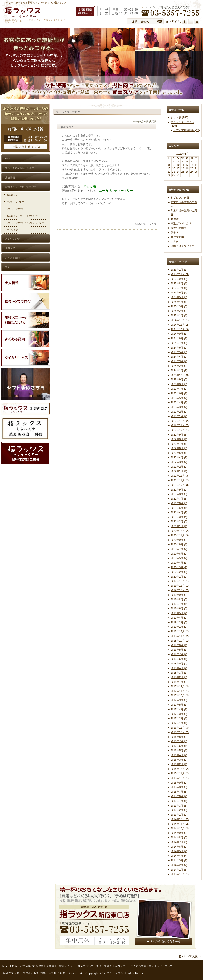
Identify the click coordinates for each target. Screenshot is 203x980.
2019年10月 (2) (180, 590)
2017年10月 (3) (180, 696)
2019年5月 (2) (179, 613)
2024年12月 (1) (180, 320)
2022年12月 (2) (180, 421)
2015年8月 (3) (179, 787)
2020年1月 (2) (179, 577)
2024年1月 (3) (179, 371)
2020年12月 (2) (180, 531)
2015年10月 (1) (180, 778)
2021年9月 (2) (179, 490)
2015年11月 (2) (180, 773)
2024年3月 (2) (179, 361)
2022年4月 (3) (179, 458)
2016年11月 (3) (180, 728)
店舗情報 (52, 966)
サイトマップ (165, 966)
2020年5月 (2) (179, 558)
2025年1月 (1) (179, 316)
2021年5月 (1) (179, 508)
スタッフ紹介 (104, 966)
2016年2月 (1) (179, 764)
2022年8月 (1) (179, 439)
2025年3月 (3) (179, 306)
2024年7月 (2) (179, 343)
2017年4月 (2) (179, 709)
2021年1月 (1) (179, 526)
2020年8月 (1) (179, 544)
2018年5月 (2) (179, 664)
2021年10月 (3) (180, 485)
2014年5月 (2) (179, 851)
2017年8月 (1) (179, 705)
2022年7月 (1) (179, 444)
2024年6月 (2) (179, 348)
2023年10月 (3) (180, 375)
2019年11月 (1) (180, 586)
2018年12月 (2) (180, 631)
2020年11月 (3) (180, 535)
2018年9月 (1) (179, 645)
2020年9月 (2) (179, 540)
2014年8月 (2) (179, 838)
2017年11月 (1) (180, 691)
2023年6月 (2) (179, 393)
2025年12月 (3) (180, 274)
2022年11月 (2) (180, 425)
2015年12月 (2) (180, 769)
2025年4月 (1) (179, 302)
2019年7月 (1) (179, 604)
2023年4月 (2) (179, 402)
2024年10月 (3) (180, 329)
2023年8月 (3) (179, 384)
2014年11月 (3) (180, 824)
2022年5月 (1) (179, 453)
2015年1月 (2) (179, 815)
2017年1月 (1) (179, 723)
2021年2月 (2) (179, 522)
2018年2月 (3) (179, 677)
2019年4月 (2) (179, 618)
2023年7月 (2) (179, 389)
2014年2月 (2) (179, 865)
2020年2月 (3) (179, 572)
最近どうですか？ (181, 223)
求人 (152, 966)
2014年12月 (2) (180, 819)
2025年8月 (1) (179, 284)
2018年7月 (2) (179, 654)
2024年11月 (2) (180, 325)
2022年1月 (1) (179, 471)
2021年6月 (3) (179, 503)
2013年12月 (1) (180, 874)
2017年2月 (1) (179, 718)
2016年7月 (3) (179, 741)
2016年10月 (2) (180, 732)
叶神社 (175, 219)
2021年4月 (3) (179, 513)
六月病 (175, 242)
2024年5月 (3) (179, 352)
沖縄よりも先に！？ (183, 246)
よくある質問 (138, 966)
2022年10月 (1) (180, 430)
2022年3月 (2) (179, 462)
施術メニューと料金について (76, 966)
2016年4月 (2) (179, 755)
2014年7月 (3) (179, 842)
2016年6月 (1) (179, 746)
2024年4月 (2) (179, 357)
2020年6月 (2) (179, 554)
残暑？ (175, 233)
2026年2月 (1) (179, 270)
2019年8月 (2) (179, 600)
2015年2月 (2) (179, 810)
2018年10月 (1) (180, 641)
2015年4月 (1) (179, 801)
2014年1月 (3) (179, 870)
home (6, 966)
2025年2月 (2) (179, 311)
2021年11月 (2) (180, 480)
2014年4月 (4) (179, 856)
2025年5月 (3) (179, 297)
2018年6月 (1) (179, 659)
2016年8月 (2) (179, 737)
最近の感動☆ (179, 228)
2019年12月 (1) (180, 581)
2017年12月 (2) (180, 687)
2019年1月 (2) (179, 627)
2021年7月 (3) (179, 499)
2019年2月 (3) (179, 622)
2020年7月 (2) (179, 549)
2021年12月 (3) (180, 476)
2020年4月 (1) (179, 563)
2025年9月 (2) (179, 279)
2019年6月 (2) (179, 609)
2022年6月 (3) (179, 448)
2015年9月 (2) (179, 783)
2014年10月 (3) (180, 829)
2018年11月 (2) (180, 636)
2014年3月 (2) (179, 860)
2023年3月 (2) (179, 407)
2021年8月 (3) (179, 494)
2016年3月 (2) (179, 760)
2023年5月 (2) (179, 398)
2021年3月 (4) (179, 517)
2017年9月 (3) (179, 700)
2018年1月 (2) (179, 682)
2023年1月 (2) (179, 416)
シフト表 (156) (179, 118)
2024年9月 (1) (179, 334)
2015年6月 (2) (179, 796)
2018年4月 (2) (179, 668)
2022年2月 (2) (179, 467)
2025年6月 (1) (179, 293)
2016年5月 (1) (179, 751)
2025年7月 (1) (179, 288)
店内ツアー (121, 966)
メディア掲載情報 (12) (187, 130)
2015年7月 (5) (179, 792)
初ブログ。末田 (180, 198)
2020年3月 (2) (179, 567)
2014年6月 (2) (179, 847)
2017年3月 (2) (179, 714)
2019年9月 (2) (179, 595)
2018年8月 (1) (179, 650)
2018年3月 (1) (179, 673)
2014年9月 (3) (179, 833)
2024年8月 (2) (179, 338)
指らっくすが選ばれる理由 (28, 966)
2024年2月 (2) (179, 366)
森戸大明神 (177, 237)
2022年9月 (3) (179, 435)
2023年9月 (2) (179, 380)
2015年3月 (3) (179, 806)
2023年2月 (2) (179, 412)
